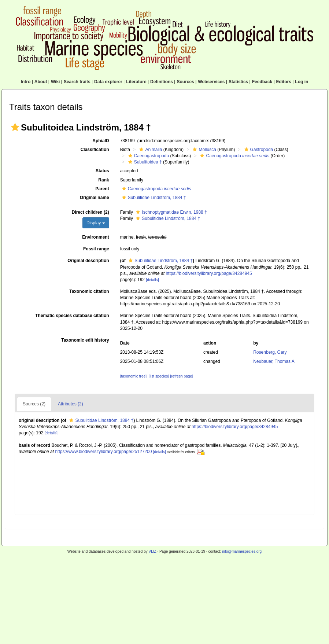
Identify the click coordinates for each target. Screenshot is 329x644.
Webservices (211, 82)
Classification (95, 150)
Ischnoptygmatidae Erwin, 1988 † (170, 212)
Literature (136, 82)
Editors (284, 82)
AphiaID (101, 141)
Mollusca (203, 150)
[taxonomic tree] (133, 376)
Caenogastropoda (148, 156)
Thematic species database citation (72, 316)
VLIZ (152, 551)
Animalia (150, 150)
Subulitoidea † (144, 162)
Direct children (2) (90, 212)
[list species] (159, 376)
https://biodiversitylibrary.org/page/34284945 (209, 273)
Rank (103, 180)
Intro (26, 82)
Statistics (238, 82)
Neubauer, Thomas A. (274, 361)
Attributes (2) (71, 404)
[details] (152, 280)
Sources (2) (34, 404)
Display (96, 223)
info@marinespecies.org (242, 551)
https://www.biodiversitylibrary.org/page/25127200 (103, 452)
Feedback (262, 82)
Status (102, 171)
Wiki (56, 82)
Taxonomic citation (89, 291)
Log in (302, 82)
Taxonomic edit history (85, 340)
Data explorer (108, 82)
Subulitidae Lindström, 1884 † (153, 198)
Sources (185, 82)
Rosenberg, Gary (270, 352)
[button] (15, 127)
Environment (95, 237)
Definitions (162, 82)
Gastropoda (258, 150)
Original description (88, 261)
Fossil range (96, 249)
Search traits (77, 82)
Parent (102, 189)
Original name (95, 198)
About (41, 82)
